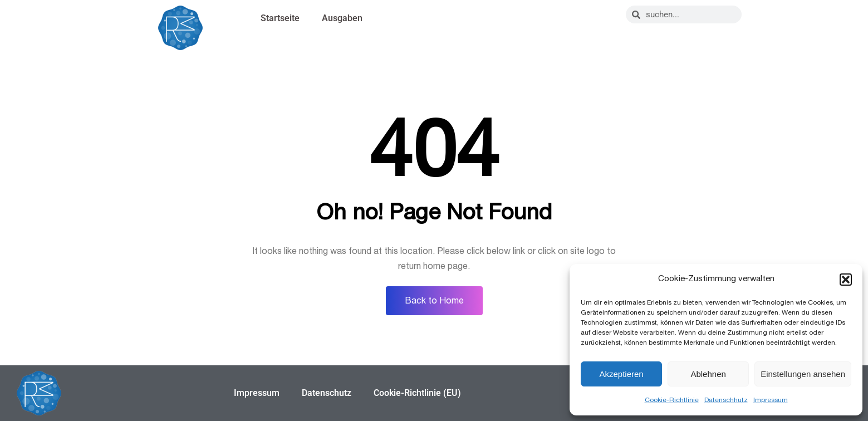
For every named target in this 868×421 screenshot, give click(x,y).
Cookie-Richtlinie (672, 400)
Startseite (280, 18)
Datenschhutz (726, 400)
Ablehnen (708, 374)
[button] (846, 280)
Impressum (771, 400)
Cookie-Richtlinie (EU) (417, 393)
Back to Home (434, 301)
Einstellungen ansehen (803, 374)
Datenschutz (327, 393)
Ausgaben (342, 18)
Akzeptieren (621, 374)
